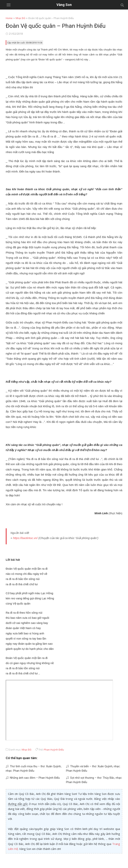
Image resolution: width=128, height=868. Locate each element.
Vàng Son (64, 5)
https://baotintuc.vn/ (25, 538)
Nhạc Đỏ (20, 18)
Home (9, 18)
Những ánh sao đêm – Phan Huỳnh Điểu (33, 778)
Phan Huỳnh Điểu (54, 750)
